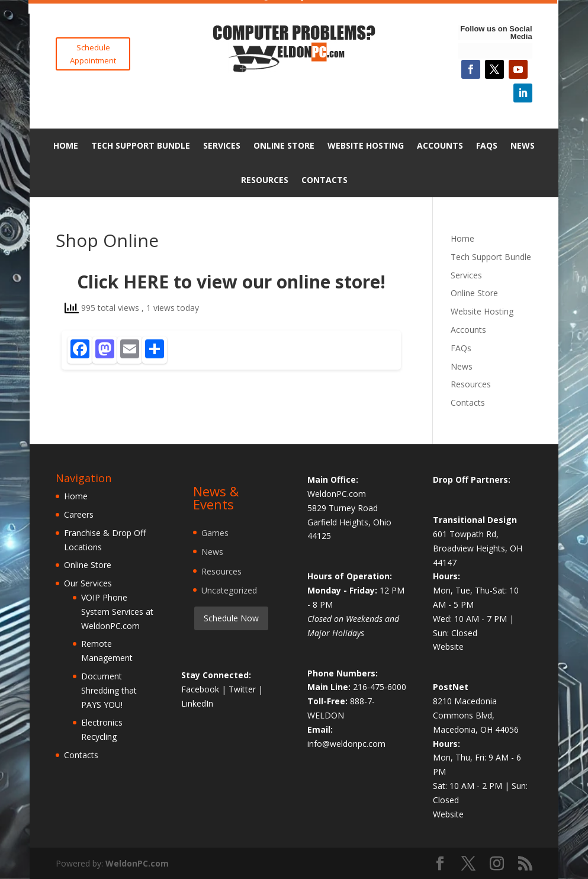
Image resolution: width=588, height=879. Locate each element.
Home (66, 145)
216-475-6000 (380, 687)
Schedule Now (231, 618)
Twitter (243, 689)
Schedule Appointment (93, 54)
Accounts (440, 145)
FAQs (487, 145)
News (523, 145)
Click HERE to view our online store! (231, 282)
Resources (265, 180)
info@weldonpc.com (346, 744)
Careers (79, 514)
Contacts (324, 180)
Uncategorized (229, 590)
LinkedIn (197, 703)
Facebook (201, 689)
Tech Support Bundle (141, 145)
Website (448, 647)
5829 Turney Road (343, 508)
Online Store (284, 145)
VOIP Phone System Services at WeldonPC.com (117, 612)
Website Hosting (366, 145)
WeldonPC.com (137, 863)
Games (215, 533)
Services (222, 145)
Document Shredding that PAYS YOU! (109, 690)
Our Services (88, 583)
